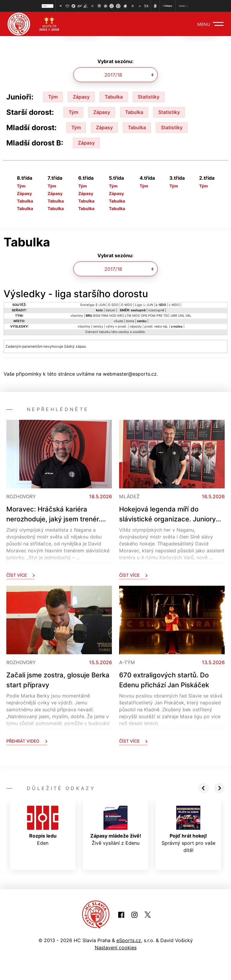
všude (118, 321)
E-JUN (101, 305)
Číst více (20, 575)
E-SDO (113, 305)
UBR (174, 316)
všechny (77, 316)
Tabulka (114, 97)
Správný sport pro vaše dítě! (188, 829)
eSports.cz (129, 940)
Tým (53, 97)
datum (110, 310)
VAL (188, 316)
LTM (128, 316)
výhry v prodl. (116, 327)
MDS (136, 316)
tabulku (105, 332)
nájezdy (136, 327)
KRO (121, 316)
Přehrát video (27, 741)
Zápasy (81, 97)
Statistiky (149, 97)
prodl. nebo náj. (156, 327)
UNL (181, 316)
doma (130, 321)
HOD (113, 316)
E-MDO (127, 305)
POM (152, 316)
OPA (144, 316)
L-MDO (174, 305)
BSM (97, 316)
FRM (105, 316)
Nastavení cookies (116, 948)
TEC (166, 316)
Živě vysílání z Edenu (116, 826)
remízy (98, 327)
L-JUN (148, 305)
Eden (43, 826)
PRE (159, 316)
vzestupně (156, 310)
